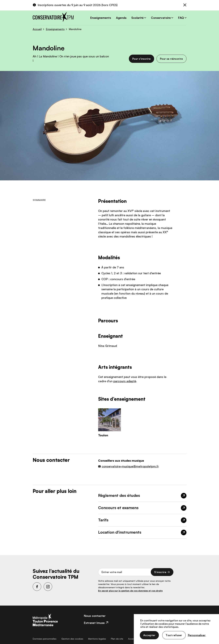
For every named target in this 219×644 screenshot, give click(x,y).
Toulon (103, 435)
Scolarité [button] (137, 18)
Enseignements (101, 18)
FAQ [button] (181, 18)
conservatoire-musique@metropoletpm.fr (130, 466)
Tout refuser (174, 635)
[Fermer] (185, 5)
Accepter (149, 635)
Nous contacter (95, 616)
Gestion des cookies (72, 639)
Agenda (121, 18)
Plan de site (117, 639)
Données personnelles (45, 639)
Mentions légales (97, 639)
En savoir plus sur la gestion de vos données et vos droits (130, 591)
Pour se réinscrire (171, 59)
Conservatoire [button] (161, 18)
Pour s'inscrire (142, 59)
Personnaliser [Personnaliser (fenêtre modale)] (197, 635)
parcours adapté (125, 381)
